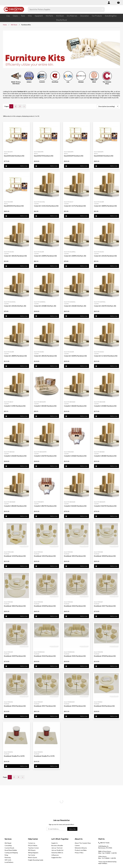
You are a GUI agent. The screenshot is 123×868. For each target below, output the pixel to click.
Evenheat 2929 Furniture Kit (75, 706)
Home (5, 25)
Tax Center (32, 855)
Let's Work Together (60, 839)
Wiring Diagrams (33, 853)
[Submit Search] (102, 9)
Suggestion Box (56, 857)
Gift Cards (8, 860)
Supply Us (55, 843)
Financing (8, 857)
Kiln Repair (8, 843)
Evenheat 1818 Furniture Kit (105, 556)
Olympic (81, 82)
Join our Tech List (57, 848)
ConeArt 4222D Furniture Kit (75, 506)
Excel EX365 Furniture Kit (104, 156)
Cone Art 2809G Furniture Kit (15, 356)
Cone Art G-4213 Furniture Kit (106, 356)
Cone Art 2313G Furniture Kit (105, 256)
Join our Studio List (57, 850)
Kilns (30, 16)
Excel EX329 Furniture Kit (74, 156)
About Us (79, 839)
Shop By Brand (61, 20)
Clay (8, 16)
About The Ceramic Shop (83, 843)
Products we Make (81, 850)
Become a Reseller (57, 845)
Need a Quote (33, 857)
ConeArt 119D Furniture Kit (15, 406)
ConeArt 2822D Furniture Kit (15, 506)
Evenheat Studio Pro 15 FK (44, 756)
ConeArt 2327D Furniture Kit (45, 456)
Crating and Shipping (11, 853)
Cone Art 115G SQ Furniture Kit (46, 206)
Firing (6, 855)
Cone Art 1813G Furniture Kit (15, 256)
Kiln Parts (49, 16)
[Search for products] (64, 9)
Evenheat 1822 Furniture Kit (15, 606)
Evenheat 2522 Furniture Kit (45, 656)
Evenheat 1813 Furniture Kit (75, 556)
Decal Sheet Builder (11, 850)
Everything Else (111, 16)
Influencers (55, 855)
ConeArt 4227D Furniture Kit (105, 506)
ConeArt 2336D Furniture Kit (75, 456)
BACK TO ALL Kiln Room (16, 83)
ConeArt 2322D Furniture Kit (15, 456)
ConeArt (42, 82)
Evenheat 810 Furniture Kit (104, 706)
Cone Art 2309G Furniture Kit (45, 256)
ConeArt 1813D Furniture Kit (45, 406)
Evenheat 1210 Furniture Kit (15, 556)
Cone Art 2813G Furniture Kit (45, 356)
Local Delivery (9, 862)
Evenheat (55, 82)
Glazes (15, 16)
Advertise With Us (57, 853)
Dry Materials (72, 16)
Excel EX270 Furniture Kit (44, 156)
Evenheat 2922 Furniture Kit (15, 706)
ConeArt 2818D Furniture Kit (105, 456)
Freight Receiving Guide (36, 860)
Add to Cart (17, 166)
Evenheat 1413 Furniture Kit (45, 556)
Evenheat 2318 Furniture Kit (45, 606)
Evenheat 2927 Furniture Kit (45, 706)
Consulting (8, 845)
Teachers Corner (33, 848)
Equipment (39, 16)
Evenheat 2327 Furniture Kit (105, 606)
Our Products (97, 16)
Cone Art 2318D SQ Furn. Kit (45, 306)
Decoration (84, 16)
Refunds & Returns (81, 848)
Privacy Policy (79, 853)
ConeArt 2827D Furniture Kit (45, 506)
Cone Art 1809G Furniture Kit (105, 206)
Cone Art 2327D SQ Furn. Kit (105, 306)
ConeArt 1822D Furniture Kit (75, 406)
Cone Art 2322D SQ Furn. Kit (75, 306)
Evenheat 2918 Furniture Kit (105, 656)
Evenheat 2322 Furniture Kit (75, 606)
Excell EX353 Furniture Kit (14, 206)
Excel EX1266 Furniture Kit (14, 156)
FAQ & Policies (33, 845)
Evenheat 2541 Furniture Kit (75, 656)
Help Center (33, 839)
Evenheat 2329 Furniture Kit (15, 656)
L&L (68, 82)
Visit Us (101, 839)
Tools (23, 16)
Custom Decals (9, 848)
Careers (77, 845)
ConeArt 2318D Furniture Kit (105, 406)
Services (8, 839)
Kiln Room (60, 16)
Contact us (32, 843)
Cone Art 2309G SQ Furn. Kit (75, 256)
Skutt (94, 82)
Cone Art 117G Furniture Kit (75, 206)
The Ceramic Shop (107, 83)
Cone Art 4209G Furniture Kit (75, 356)
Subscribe (72, 829)
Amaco (29, 82)
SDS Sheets (32, 850)
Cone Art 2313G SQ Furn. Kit (15, 306)
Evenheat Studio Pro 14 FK (14, 756)
